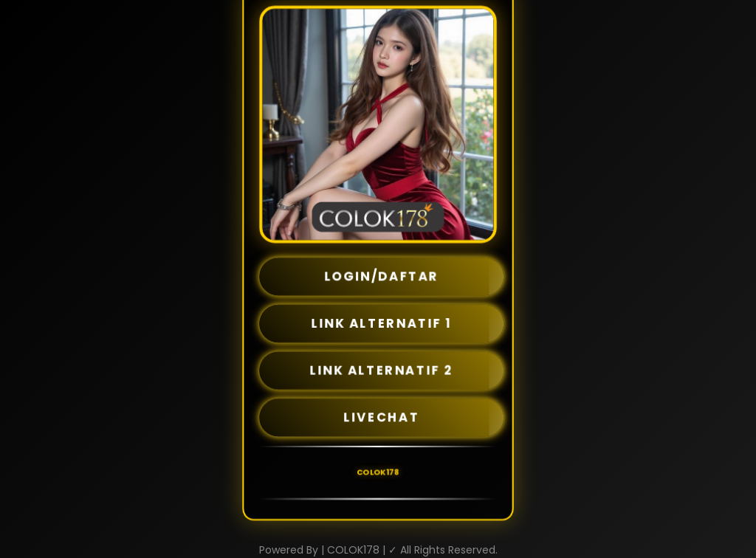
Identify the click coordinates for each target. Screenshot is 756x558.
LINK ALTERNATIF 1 (382, 323)
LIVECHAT (382, 417)
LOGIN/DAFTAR (381, 277)
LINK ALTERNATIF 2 (382, 371)
